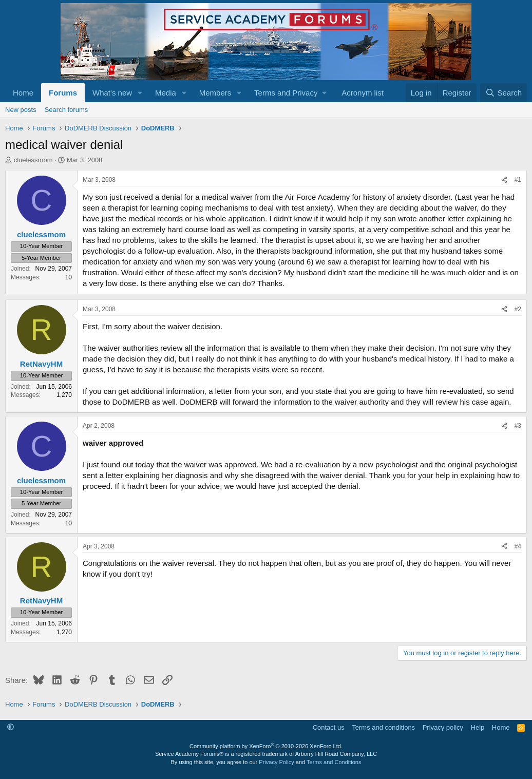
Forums (63, 93)
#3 (518, 426)
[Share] (504, 180)
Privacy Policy (276, 762)
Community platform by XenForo (266, 746)
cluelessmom (33, 160)
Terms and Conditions (334, 762)
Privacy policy (443, 727)
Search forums (66, 110)
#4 (518, 546)
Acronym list (363, 93)
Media (166, 93)
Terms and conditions (383, 727)
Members (215, 93)
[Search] (503, 93)
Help (478, 727)
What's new (112, 93)
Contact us (329, 727)
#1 (518, 180)
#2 (518, 309)
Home (23, 93)
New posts (21, 110)
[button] (140, 93)
